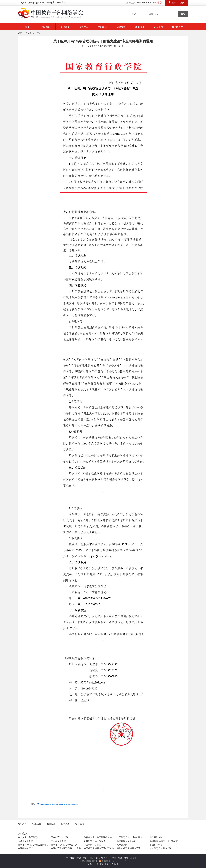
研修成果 (121, 27)
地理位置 (51, 824)
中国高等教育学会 (27, 848)
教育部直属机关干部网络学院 (98, 837)
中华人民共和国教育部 (29, 837)
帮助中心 (157, 2)
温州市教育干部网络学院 (129, 848)
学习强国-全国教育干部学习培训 (165, 841)
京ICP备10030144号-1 (88, 861)
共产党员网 (122, 845)
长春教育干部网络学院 (160, 848)
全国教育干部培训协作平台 (130, 837)
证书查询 (80, 824)
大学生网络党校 (26, 841)
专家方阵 (84, 27)
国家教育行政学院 (60, 837)
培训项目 (140, 27)
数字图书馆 (177, 27)
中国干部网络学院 (92, 845)
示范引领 (159, 27)
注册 (182, 2)
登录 (174, 2)
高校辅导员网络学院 (126, 841)
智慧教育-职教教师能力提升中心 (33, 845)
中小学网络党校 (58, 841)
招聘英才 (65, 824)
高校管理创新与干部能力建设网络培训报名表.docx (59, 805)
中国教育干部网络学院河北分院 (66, 848)
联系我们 (37, 824)
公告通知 (29, 33)
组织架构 (22, 824)
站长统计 (91, 864)
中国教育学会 (156, 845)
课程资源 (65, 27)
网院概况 (46, 27)
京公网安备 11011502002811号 (112, 861)
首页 (27, 27)
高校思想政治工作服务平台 (97, 841)
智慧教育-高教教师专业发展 (64, 845)
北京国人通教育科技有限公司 (122, 858)
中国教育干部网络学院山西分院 (99, 848)
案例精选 (102, 27)
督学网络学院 (156, 837)
